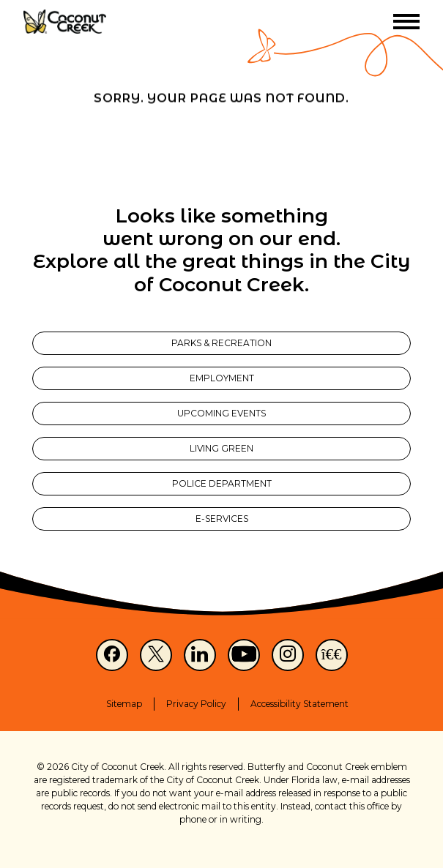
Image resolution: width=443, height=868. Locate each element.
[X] (156, 655)
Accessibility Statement (299, 704)
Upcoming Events (221, 413)
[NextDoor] (332, 655)
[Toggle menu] (406, 22)
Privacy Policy (196, 704)
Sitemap (124, 704)
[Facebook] (112, 655)
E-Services (222, 519)
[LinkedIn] (200, 655)
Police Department (222, 483)
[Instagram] (288, 655)
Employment (222, 378)
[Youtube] (244, 655)
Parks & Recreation (221, 343)
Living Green (221, 448)
